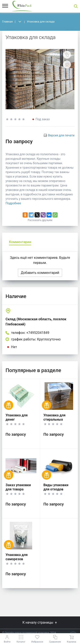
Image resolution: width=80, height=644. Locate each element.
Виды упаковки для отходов (56, 487)
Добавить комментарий (40, 273)
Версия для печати (61, 135)
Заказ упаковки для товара (18, 487)
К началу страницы (40, 622)
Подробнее (13, 203)
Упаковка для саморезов (17, 557)
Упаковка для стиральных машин (55, 419)
